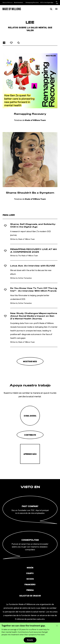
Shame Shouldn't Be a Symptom (30, 193)
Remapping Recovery (32, 2)
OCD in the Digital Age (47, 2)
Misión (30, 568)
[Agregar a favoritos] (5, 226)
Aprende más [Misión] (30, 454)
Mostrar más (30, 361)
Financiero (30, 584)
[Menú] (56, 9)
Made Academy (18, 2)
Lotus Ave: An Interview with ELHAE (33, 266)
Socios (30, 579)
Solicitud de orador (30, 596)
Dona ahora (30, 416)
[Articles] (4, 42)
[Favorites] (12, 42)
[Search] (19, 42)
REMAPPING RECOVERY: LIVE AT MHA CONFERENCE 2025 (34, 251)
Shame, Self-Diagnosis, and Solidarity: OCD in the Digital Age (33, 225)
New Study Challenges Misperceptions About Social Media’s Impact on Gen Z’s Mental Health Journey (34, 316)
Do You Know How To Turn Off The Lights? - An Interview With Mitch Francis (34, 289)
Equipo (30, 573)
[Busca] (51, 9)
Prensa (30, 590)
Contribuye (30, 435)
